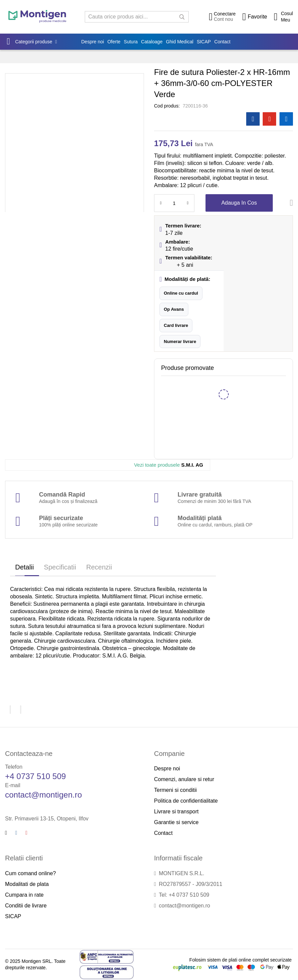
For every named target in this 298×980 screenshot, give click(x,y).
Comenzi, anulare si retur (184, 779)
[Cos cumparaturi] (283, 17)
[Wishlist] (255, 17)
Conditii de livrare (26, 906)
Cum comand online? (30, 873)
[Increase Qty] (188, 203)
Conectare (225, 14)
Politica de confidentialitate (186, 801)
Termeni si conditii (175, 790)
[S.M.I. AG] (8, 465)
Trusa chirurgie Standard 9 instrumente (225, 384)
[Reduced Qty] (161, 203)
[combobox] (137, 17)
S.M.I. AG (169, 465)
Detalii (25, 567)
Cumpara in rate (24, 895)
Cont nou (223, 19)
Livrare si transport (176, 812)
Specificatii (60, 567)
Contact (163, 833)
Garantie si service (176, 822)
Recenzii (99, 567)
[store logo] (37, 17)
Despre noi (167, 769)
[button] (181, 293)
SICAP (13, 916)
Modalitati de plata (27, 884)
